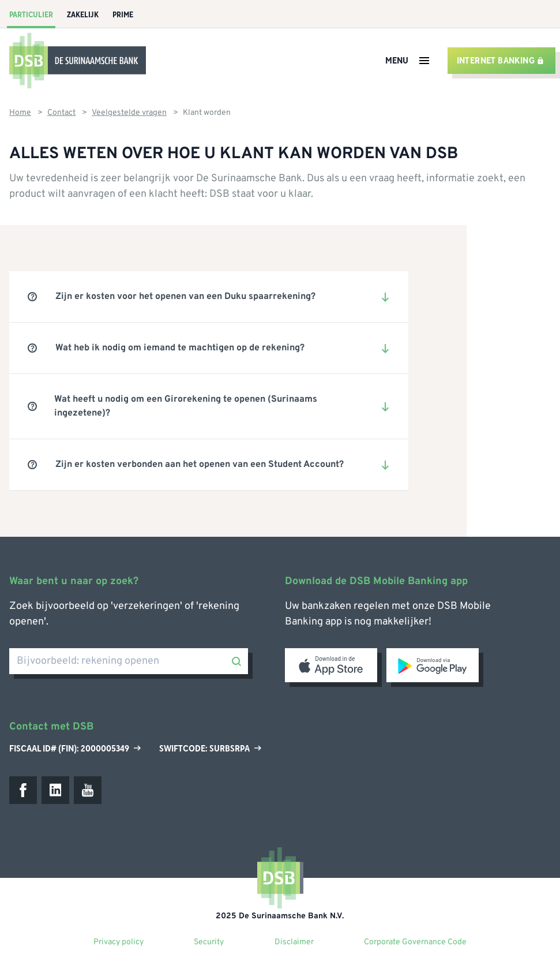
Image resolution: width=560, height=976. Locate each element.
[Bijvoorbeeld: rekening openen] (129, 661)
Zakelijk (83, 15)
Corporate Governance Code (415, 942)
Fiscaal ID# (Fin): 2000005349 (75, 749)
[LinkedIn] (55, 790)
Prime (123, 15)
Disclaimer (294, 942)
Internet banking (500, 61)
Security (209, 942)
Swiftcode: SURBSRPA (210, 749)
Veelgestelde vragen (129, 113)
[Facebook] (23, 790)
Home (20, 113)
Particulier (31, 15)
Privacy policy (119, 942)
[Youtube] (88, 790)
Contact (61, 113)
